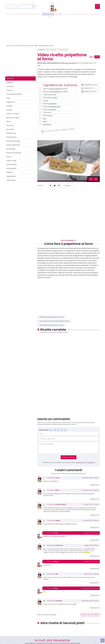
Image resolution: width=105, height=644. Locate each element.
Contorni (10, 90)
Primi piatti (10, 129)
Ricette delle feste (13, 145)
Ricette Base (11, 133)
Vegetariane (11, 176)
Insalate (9, 106)
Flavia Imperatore (70, 63)
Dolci (8, 98)
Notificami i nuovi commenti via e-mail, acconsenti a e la (69, 463)
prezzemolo (47, 124)
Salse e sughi (11, 161)
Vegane (9, 172)
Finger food (11, 102)
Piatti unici (10, 125)
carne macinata (55, 89)
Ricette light (11, 149)
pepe (45, 121)
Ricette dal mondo (13, 141)
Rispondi (95, 485)
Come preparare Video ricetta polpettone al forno (55, 321)
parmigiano (53, 104)
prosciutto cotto (55, 107)
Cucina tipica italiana (14, 94)
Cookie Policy (91, 463)
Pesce (9, 122)
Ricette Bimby (12, 137)
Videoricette (20, 46)
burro (51, 115)
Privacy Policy (80, 463)
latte (56, 98)
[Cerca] (18, 6)
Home (8, 46)
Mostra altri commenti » (90, 615)
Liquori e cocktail (13, 114)
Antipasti (10, 82)
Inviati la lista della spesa (58, 130)
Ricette (13, 46)
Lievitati (9, 110)
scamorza (53, 110)
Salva (68, 186)
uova (46, 101)
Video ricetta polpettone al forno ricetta (51, 325)
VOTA (97, 57)
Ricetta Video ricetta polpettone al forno (52, 317)
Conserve (10, 86)
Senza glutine (11, 168)
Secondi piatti (29, 46)
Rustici (9, 157)
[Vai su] (102, 640)
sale (45, 118)
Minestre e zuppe (13, 118)
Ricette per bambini (14, 153)
